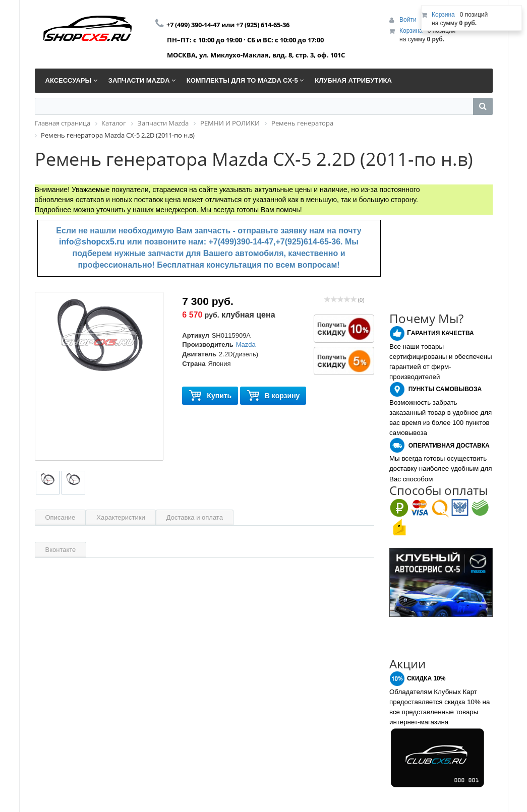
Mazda (246, 345)
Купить (210, 396)
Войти (409, 20)
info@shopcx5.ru (92, 242)
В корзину (273, 396)
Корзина (411, 31)
